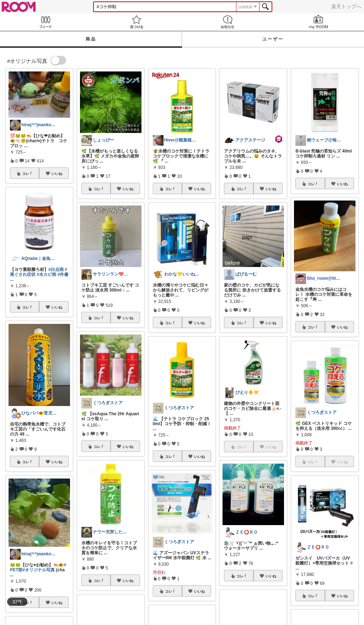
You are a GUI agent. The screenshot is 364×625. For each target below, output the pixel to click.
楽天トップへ (346, 6)
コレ (27, 173)
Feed (45, 22)
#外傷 (63, 274)
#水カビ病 (46, 274)
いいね (57, 173)
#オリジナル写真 (39, 570)
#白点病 (56, 269)
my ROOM (318, 22)
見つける (136, 22)
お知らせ (227, 22)
